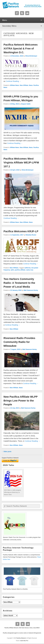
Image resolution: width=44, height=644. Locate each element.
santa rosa (30, 270)
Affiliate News (14, 85)
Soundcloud (27, 13)
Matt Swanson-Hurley (31, 290)
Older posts (7, 452)
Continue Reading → (13, 81)
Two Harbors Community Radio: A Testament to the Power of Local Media (19, 283)
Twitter (22, 13)
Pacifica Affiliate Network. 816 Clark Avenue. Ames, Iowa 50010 (22, 628)
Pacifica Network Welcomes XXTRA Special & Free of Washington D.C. (21, 49)
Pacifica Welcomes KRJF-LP (21, 231)
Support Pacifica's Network (10, 458)
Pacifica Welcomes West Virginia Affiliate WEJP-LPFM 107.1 (21, 163)
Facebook (17, 13)
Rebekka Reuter (31, 235)
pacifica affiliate (20, 270)
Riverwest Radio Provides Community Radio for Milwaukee (19, 342)
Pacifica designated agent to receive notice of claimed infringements (22, 633)
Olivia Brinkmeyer (31, 56)
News (31, 85)
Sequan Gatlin (26, 104)
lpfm (12, 270)
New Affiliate (24, 85)
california (27, 268)
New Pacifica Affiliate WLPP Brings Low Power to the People (21, 401)
